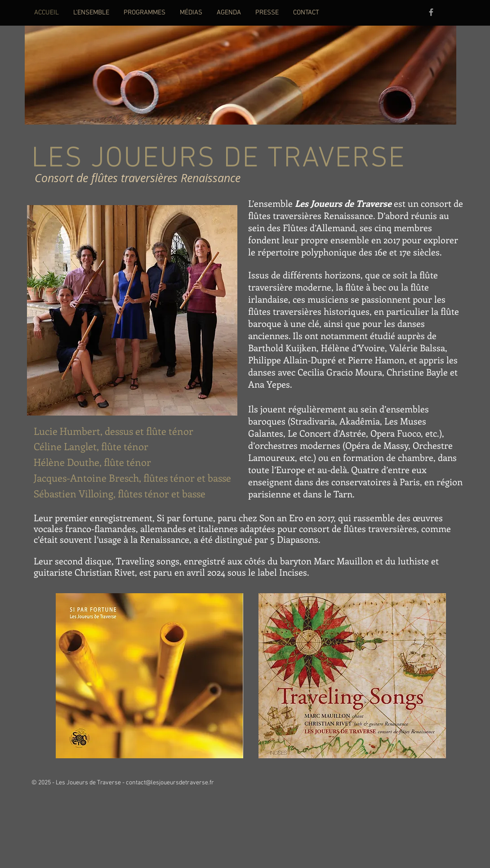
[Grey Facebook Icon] (431, 12)
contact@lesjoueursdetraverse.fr (170, 783)
